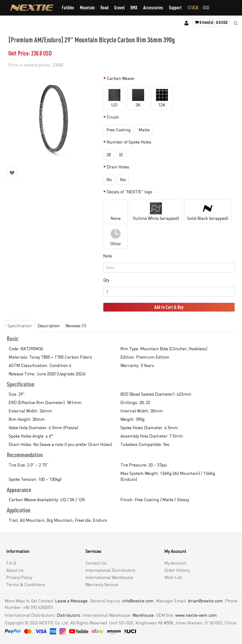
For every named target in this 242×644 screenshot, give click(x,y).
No (109, 179)
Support (175, 8)
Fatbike (68, 8)
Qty (106, 280)
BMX (134, 8)
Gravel (119, 8)
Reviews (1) (76, 326)
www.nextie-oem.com (196, 615)
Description (49, 326)
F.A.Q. (12, 563)
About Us (15, 570)
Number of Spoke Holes (129, 142)
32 (121, 155)
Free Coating (119, 130)
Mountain (87, 8)
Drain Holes (118, 167)
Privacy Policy (19, 577)
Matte (144, 130)
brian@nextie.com (205, 601)
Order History (177, 570)
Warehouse (143, 615)
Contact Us (96, 563)
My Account (175, 563)
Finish (113, 117)
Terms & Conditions (26, 584)
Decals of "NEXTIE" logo (130, 192)
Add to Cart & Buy (169, 307)
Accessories (153, 8)
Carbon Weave (120, 78)
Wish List (173, 577)
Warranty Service (102, 584)
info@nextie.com (138, 601)
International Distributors (110, 570)
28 (109, 155)
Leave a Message (71, 601)
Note (108, 256)
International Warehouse (109, 577)
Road (104, 8)
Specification (20, 326)
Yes (123, 179)
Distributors (69, 615)
